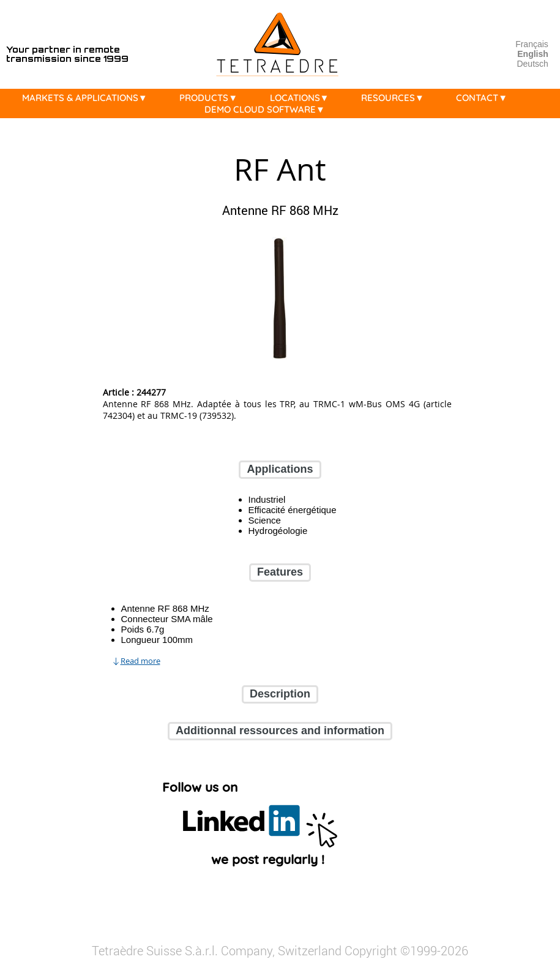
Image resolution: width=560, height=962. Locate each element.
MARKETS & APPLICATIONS (88, 98)
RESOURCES (396, 98)
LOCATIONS (303, 98)
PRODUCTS (211, 98)
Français (532, 44)
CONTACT (485, 98)
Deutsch (532, 64)
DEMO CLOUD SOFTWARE (268, 109)
